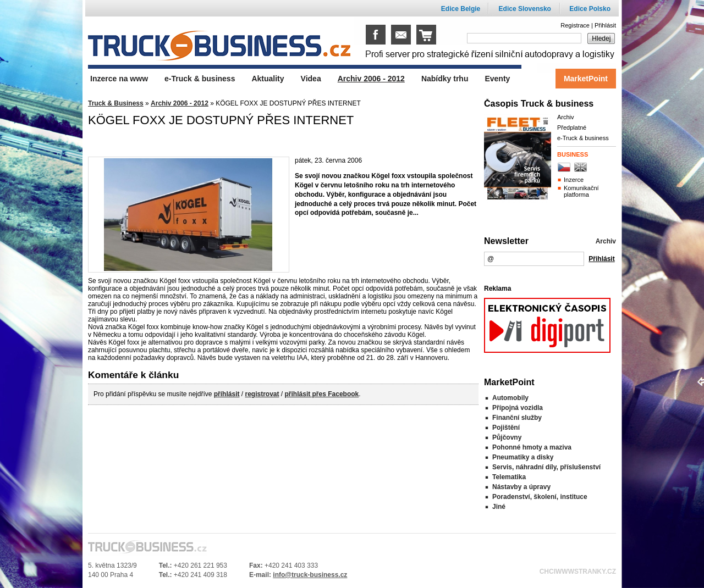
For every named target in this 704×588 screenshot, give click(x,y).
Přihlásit (605, 25)
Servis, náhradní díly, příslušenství (546, 467)
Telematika (509, 477)
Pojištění (506, 428)
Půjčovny (507, 437)
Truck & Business (116, 103)
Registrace (575, 25)
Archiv (566, 117)
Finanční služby (517, 418)
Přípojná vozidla (518, 408)
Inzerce (574, 180)
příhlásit (227, 394)
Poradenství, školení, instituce (540, 497)
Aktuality (268, 79)
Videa (311, 79)
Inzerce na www (119, 79)
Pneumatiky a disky (523, 457)
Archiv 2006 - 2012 (180, 103)
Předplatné (572, 127)
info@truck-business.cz (310, 575)
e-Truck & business (583, 138)
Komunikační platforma (581, 191)
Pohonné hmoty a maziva (532, 447)
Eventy (497, 79)
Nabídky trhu (445, 79)
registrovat (262, 394)
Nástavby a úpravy (521, 487)
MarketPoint (586, 79)
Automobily (510, 398)
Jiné (499, 507)
